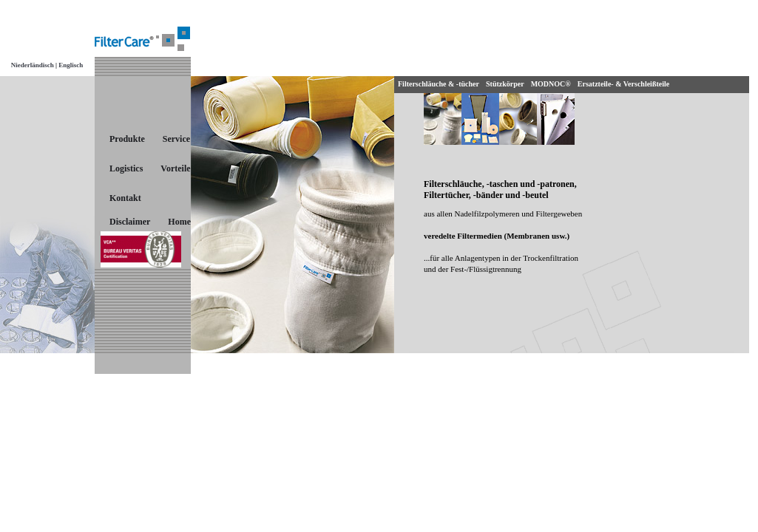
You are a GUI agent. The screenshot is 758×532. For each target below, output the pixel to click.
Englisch (70, 65)
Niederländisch (33, 65)
